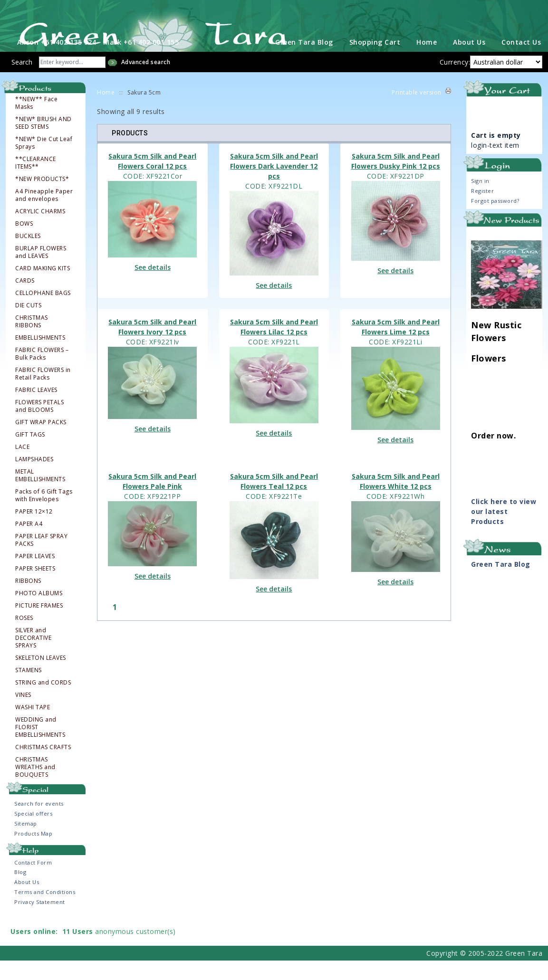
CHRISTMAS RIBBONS (32, 341)
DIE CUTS (28, 325)
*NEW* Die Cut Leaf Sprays (44, 162)
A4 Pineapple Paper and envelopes (44, 215)
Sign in (480, 200)
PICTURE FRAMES (39, 625)
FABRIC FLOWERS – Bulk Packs (42, 373)
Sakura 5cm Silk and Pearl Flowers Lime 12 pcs (396, 346)
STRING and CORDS (43, 702)
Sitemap (26, 843)
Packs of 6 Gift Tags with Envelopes (44, 515)
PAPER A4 (29, 543)
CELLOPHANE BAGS (43, 313)
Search (22, 81)
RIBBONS (28, 600)
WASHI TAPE (33, 727)
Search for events (39, 823)
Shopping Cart (375, 62)
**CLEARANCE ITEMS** (36, 182)
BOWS (24, 243)
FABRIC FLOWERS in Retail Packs (43, 393)
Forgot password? (495, 220)
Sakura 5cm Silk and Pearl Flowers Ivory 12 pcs (152, 346)
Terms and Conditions (45, 911)
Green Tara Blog (304, 62)
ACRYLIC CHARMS (40, 231)
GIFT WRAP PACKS (41, 442)
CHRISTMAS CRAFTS (43, 767)
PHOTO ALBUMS (39, 613)
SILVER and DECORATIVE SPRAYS (33, 657)
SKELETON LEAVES (41, 677)
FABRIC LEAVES (36, 409)
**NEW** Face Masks (36, 123)
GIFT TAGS (30, 454)
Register (482, 210)
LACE (22, 466)
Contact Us (521, 62)
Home (427, 62)
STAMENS (29, 690)
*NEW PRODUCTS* (42, 199)
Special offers (33, 833)
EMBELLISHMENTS (40, 357)
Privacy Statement (40, 921)
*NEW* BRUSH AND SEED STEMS (43, 143)
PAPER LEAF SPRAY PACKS (41, 560)
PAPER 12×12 (34, 531)
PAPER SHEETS (35, 588)
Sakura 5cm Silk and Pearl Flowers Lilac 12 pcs (274, 346)
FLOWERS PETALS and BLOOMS (39, 426)
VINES (23, 714)
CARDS (25, 300)
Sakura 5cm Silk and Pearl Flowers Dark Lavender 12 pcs (274, 186)
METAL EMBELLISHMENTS (40, 495)
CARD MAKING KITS (43, 288)
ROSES (24, 637)
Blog (20, 891)
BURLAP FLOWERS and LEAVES (41, 272)
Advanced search (146, 81)
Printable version (417, 112)
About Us (469, 62)
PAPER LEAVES (35, 576)
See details (153, 287)
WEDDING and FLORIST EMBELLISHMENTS (40, 747)
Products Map (33, 853)
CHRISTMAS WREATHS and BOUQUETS (35, 787)
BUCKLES (28, 256)
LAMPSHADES (34, 479)
